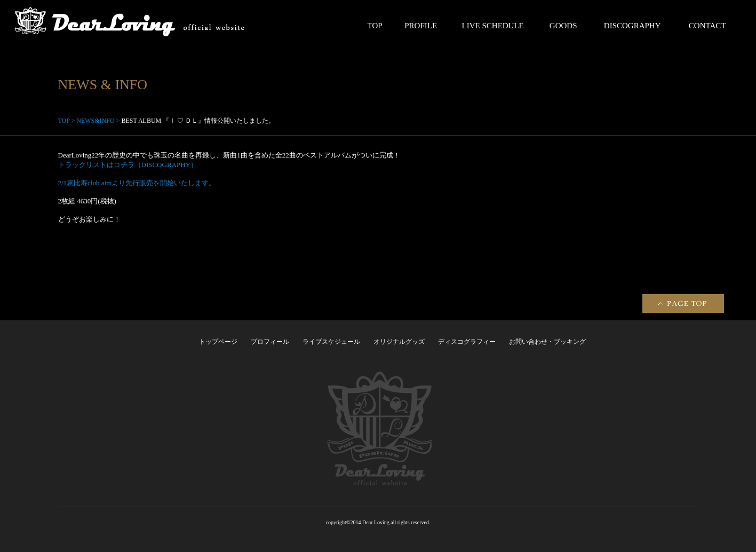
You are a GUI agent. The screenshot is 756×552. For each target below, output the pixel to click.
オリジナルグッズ (399, 342)
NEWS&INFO (95, 121)
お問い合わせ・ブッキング (547, 342)
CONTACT (707, 26)
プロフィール (270, 342)
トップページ (218, 342)
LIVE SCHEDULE (493, 26)
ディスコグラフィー (467, 342)
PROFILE (421, 26)
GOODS (563, 26)
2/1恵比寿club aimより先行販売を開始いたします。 (137, 183)
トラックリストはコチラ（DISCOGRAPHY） (128, 165)
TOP (375, 26)
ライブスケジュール (331, 342)
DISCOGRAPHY (632, 26)
